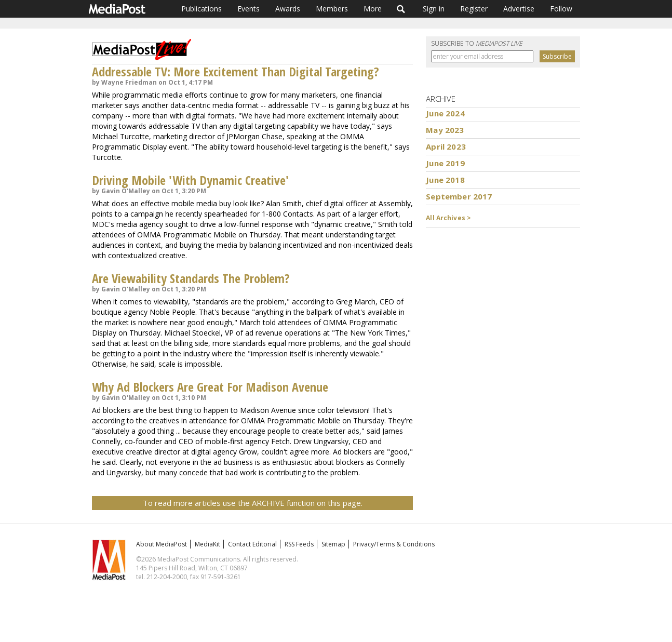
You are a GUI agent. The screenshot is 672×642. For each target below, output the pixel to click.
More (373, 9)
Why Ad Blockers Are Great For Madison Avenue (210, 387)
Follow (561, 9)
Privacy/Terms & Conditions (394, 544)
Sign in (434, 9)
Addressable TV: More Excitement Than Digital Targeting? (236, 71)
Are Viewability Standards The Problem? (191, 278)
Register (474, 9)
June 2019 (445, 163)
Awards (288, 9)
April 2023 (446, 146)
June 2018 (445, 180)
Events (248, 9)
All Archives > (448, 218)
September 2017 (459, 196)
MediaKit (207, 544)
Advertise (519, 9)
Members (332, 9)
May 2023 (445, 130)
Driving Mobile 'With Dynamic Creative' (190, 180)
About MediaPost (162, 544)
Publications (201, 9)
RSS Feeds (299, 544)
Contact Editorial (252, 544)
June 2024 (445, 113)
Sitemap (333, 544)
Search (401, 9)
